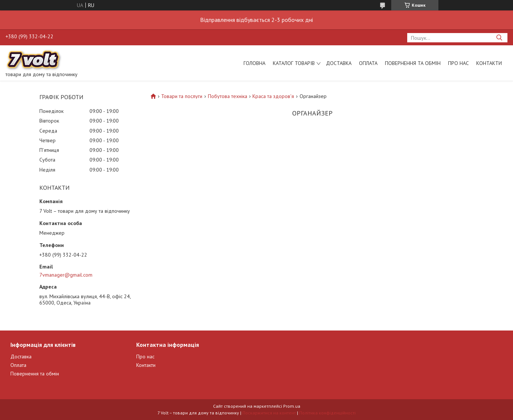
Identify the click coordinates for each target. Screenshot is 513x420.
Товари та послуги (182, 96)
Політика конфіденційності (327, 413)
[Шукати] (499, 38)
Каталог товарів (294, 63)
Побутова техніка (228, 96)
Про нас (458, 63)
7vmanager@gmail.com (66, 275)
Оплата (368, 63)
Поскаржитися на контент (269, 413)
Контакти (489, 63)
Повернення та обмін (413, 63)
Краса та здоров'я (273, 96)
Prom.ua (292, 406)
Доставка (339, 63)
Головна (254, 63)
